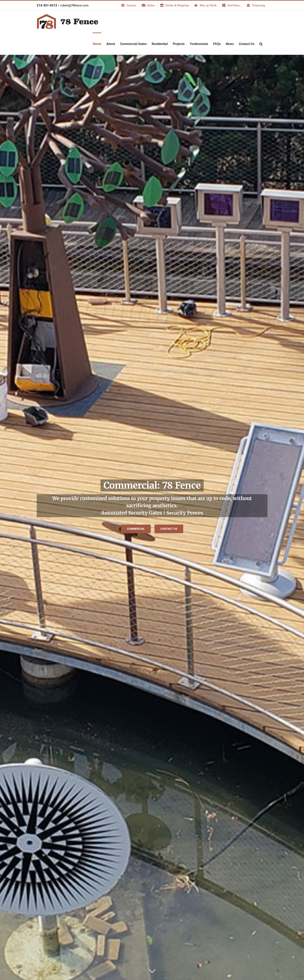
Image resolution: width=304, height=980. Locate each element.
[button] (261, 44)
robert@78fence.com (74, 5)
